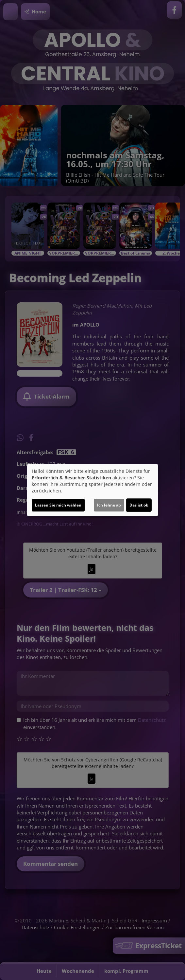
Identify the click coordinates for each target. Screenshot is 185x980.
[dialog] (92, 490)
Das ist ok (139, 505)
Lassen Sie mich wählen (58, 505)
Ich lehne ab (109, 505)
